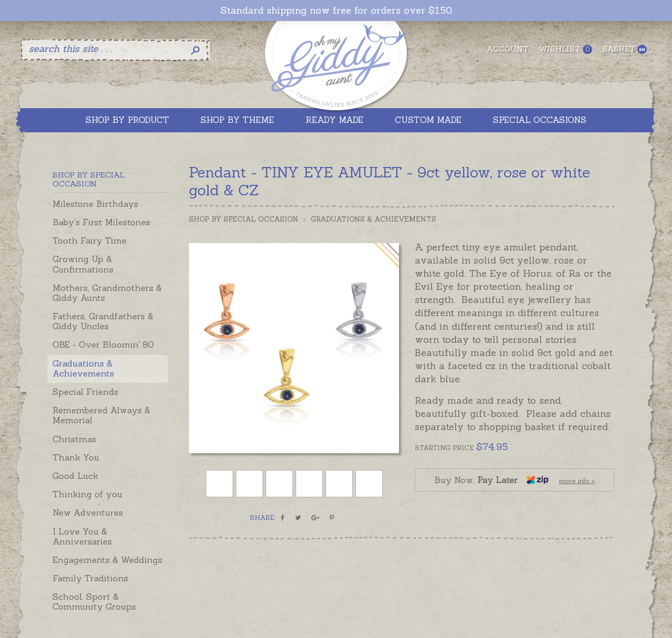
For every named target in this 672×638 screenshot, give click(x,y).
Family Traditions (90, 578)
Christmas (74, 439)
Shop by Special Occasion (244, 219)
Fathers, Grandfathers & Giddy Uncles (103, 321)
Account (508, 49)
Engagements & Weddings (107, 560)
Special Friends (85, 392)
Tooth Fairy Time (90, 240)
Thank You (76, 457)
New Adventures (88, 513)
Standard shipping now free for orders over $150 (336, 11)
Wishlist (566, 49)
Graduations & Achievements (83, 368)
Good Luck (75, 476)
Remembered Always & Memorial (101, 415)
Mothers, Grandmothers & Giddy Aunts (107, 293)
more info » (577, 481)
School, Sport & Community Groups (94, 602)
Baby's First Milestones (101, 222)
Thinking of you (87, 494)
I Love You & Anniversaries (82, 536)
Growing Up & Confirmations (83, 264)
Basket (625, 49)
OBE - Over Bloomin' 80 (103, 344)
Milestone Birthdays (95, 204)
